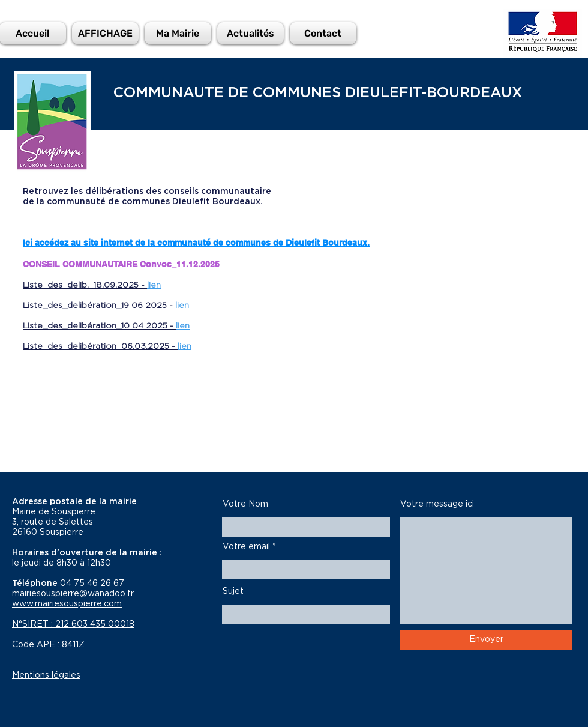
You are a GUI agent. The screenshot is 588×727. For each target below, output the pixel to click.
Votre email (246, 547)
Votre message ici (437, 504)
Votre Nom (245, 504)
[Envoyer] (486, 640)
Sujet (233, 591)
